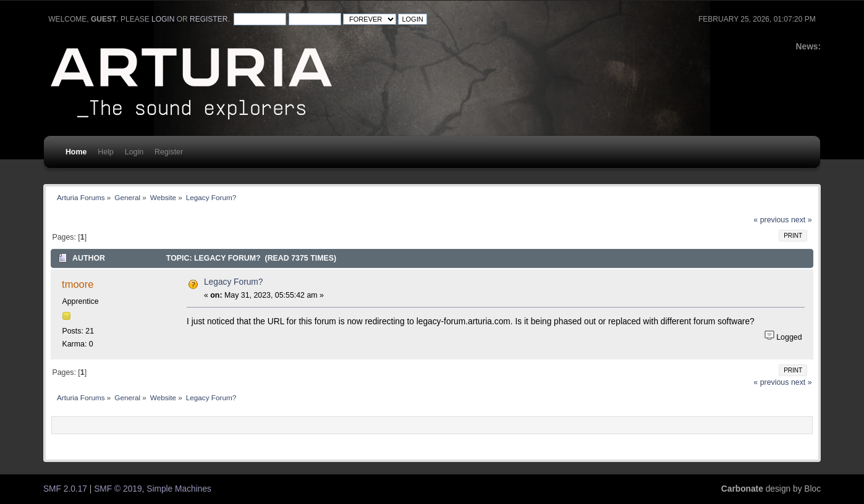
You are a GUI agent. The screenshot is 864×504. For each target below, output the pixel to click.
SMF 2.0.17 (65, 489)
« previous (771, 220)
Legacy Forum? (234, 282)
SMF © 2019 (118, 489)
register (209, 19)
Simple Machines (179, 489)
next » (802, 220)
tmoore (78, 284)
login (163, 19)
